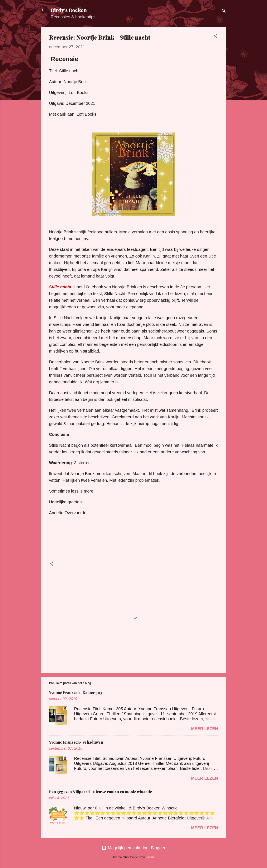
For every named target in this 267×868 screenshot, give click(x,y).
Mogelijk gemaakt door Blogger (133, 848)
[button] (215, 36)
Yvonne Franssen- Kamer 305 (76, 693)
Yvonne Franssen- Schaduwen (76, 742)
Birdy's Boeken (69, 10)
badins (150, 857)
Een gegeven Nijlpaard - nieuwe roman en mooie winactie (101, 792)
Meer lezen (205, 729)
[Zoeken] (224, 11)
